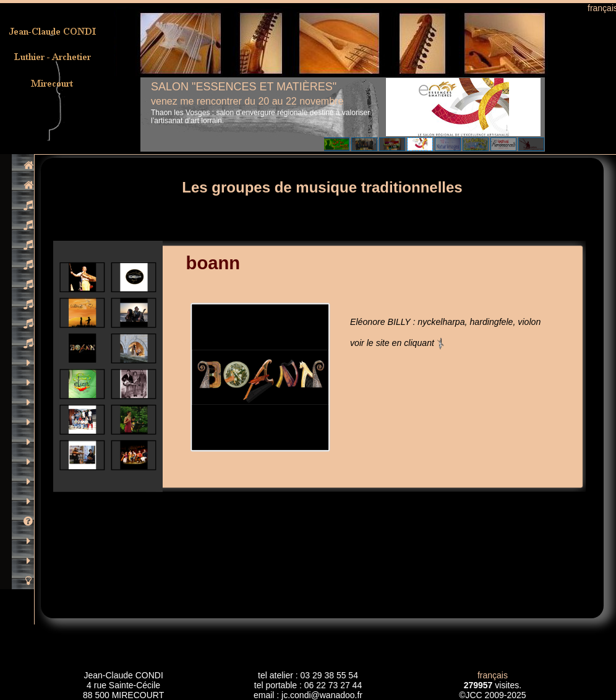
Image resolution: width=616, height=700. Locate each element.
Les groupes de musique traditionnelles (322, 187)
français (493, 675)
